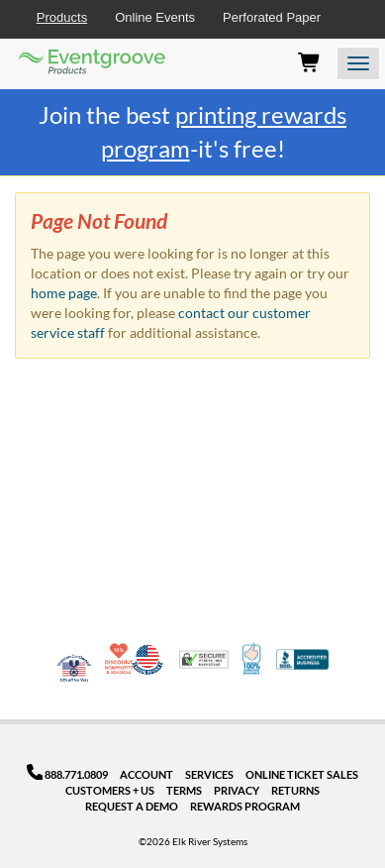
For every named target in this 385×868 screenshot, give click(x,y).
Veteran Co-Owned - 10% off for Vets (74, 672)
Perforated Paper (272, 17)
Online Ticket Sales (302, 774)
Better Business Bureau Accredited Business (302, 659)
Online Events (155, 17)
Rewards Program (245, 806)
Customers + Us (110, 790)
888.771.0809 (68, 774)
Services (209, 774)
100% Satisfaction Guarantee (253, 659)
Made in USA (147, 659)
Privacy (237, 790)
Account (146, 774)
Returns (295, 790)
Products (62, 17)
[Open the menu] (358, 63)
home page (64, 293)
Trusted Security (204, 659)
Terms (184, 790)
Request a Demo (132, 806)
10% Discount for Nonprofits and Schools (121, 659)
